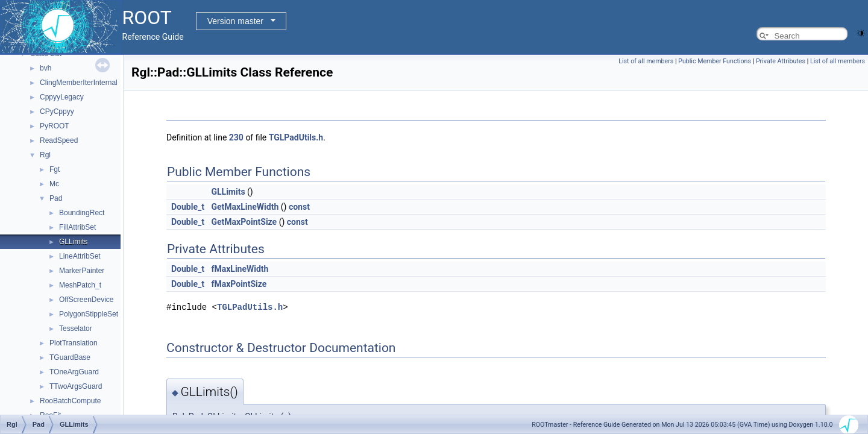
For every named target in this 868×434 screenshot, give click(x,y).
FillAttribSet (77, 227)
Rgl (45, 155)
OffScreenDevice (86, 300)
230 (236, 137)
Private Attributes (781, 61)
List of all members (646, 61)
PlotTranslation (74, 343)
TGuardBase (70, 357)
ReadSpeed (59, 140)
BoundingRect (82, 213)
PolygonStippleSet (89, 314)
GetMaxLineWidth (245, 207)
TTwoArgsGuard (76, 386)
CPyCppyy (57, 112)
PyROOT (55, 126)
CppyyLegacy (62, 97)
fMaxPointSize (239, 284)
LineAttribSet (80, 256)
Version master (235, 21)
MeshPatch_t (80, 285)
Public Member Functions (715, 61)
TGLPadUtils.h (296, 137)
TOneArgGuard (74, 372)
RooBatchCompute (70, 401)
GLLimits (73, 242)
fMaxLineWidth (240, 269)
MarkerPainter (82, 271)
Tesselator (76, 329)
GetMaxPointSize (244, 222)
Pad (56, 198)
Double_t (188, 207)
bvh (46, 68)
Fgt (55, 169)
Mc (54, 184)
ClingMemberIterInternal (79, 83)
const (299, 207)
